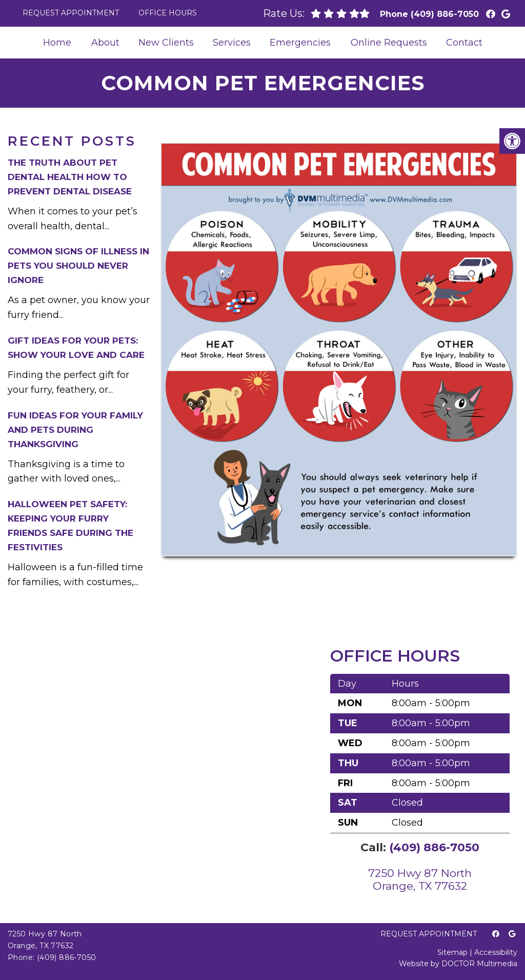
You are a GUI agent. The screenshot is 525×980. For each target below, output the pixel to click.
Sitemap (452, 952)
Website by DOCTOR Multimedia (458, 964)
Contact (464, 43)
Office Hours (168, 13)
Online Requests (389, 43)
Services (232, 43)
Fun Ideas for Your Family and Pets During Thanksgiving (75, 430)
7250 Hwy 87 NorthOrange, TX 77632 (420, 879)
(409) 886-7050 (445, 14)
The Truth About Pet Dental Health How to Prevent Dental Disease (70, 177)
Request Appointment (71, 13)
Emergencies (300, 43)
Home (57, 43)
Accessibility (496, 952)
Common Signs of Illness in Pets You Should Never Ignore (78, 266)
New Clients (166, 43)
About (105, 43)
